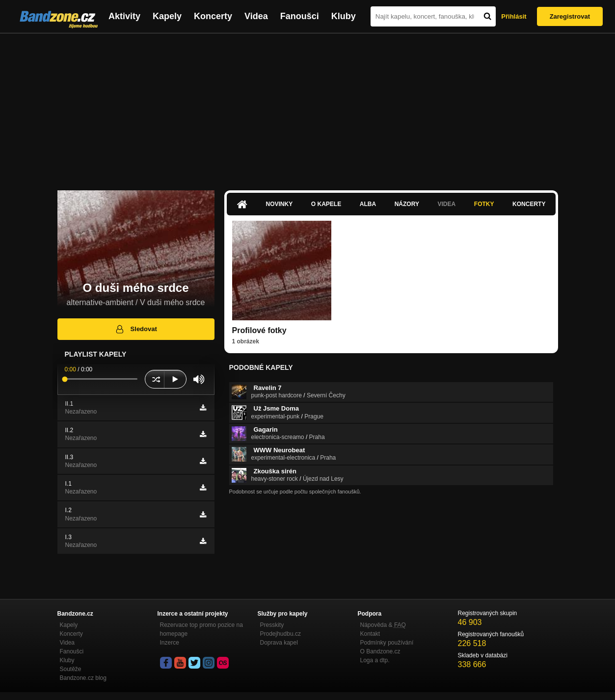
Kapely (167, 16)
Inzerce (170, 643)
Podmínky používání (387, 643)
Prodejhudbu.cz (281, 634)
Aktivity (124, 16)
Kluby (344, 16)
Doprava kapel (279, 643)
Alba (368, 204)
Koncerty (213, 16)
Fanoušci (300, 16)
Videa (256, 16)
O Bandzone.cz (380, 651)
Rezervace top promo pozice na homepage (201, 629)
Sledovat (136, 329)
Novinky (280, 204)
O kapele (326, 204)
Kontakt (370, 634)
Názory (407, 204)
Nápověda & (383, 625)
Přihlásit (514, 16)
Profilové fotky (259, 330)
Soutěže (71, 669)
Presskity (272, 625)
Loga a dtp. (375, 660)
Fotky (484, 204)
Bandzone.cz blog (83, 678)
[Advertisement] (308, 107)
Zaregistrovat (570, 16)
